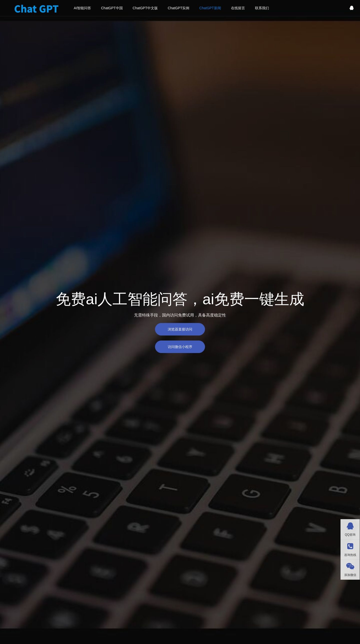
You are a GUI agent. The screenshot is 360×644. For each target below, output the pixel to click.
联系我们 (262, 8)
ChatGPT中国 (112, 8)
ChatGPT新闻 (210, 8)
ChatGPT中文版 (145, 8)
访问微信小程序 (180, 347)
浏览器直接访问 (180, 329)
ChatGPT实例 (178, 8)
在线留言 (238, 8)
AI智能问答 (82, 8)
